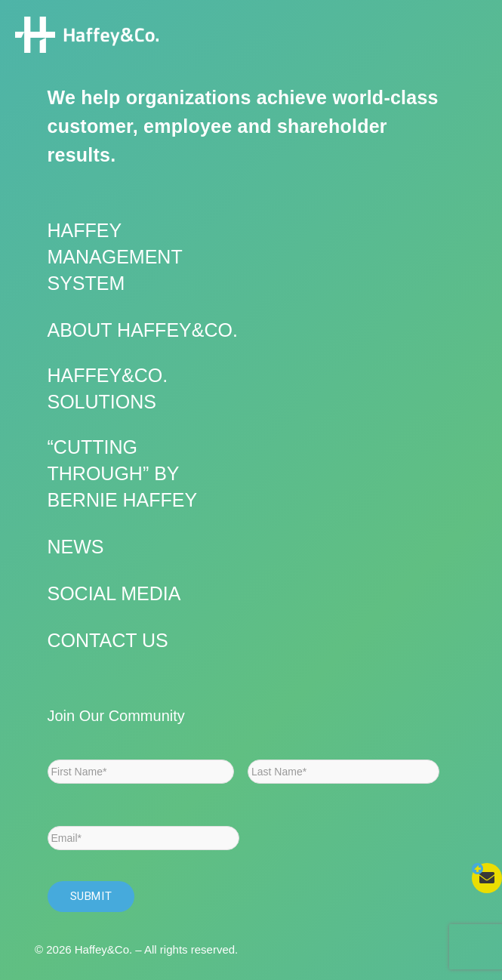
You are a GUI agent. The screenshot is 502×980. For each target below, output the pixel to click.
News (76, 547)
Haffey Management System (115, 257)
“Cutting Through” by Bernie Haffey (123, 473)
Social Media (114, 593)
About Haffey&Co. (143, 330)
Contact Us (108, 640)
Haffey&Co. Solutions (108, 388)
